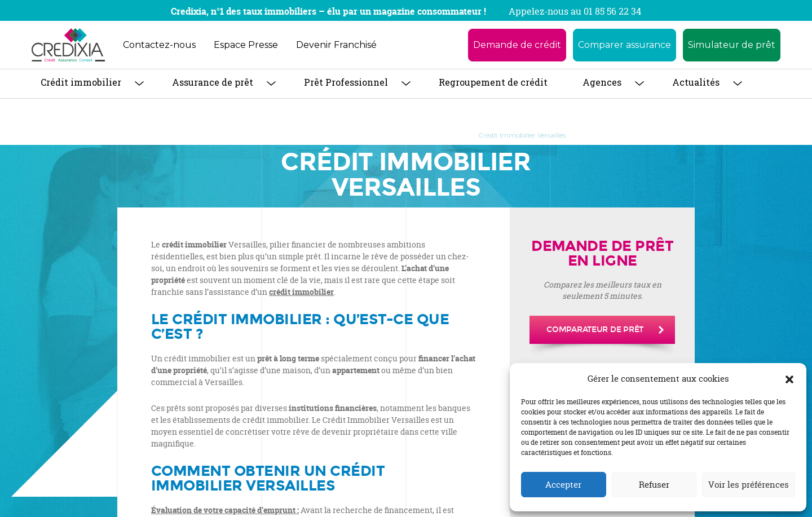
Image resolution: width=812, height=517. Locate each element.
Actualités (696, 82)
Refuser (654, 485)
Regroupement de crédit (493, 82)
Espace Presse (246, 45)
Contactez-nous (159, 45)
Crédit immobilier (81, 82)
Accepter (563, 485)
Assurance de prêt (213, 82)
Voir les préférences (749, 485)
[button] (789, 379)
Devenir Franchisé (336, 45)
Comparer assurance (625, 45)
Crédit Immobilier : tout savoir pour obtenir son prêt (374, 135)
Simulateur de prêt (732, 45)
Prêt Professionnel (346, 82)
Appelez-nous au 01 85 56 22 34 (575, 11)
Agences (602, 82)
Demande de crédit (517, 45)
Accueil (259, 135)
